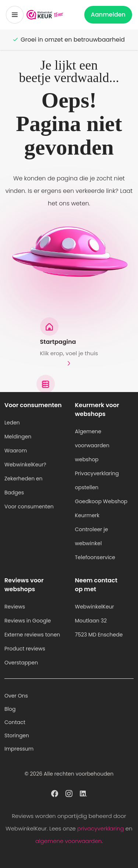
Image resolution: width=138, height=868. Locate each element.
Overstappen (21, 663)
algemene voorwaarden (68, 841)
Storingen (17, 735)
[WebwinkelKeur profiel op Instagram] (69, 793)
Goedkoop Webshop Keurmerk (101, 508)
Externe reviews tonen (32, 635)
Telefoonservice (95, 557)
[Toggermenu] (15, 15)
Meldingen (18, 437)
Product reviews (25, 649)
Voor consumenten (29, 507)
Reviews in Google (28, 621)
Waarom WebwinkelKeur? (25, 458)
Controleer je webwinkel (92, 536)
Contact (15, 722)
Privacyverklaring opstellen (97, 480)
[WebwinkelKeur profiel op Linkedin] (83, 793)
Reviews (15, 607)
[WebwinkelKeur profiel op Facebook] (55, 793)
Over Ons (16, 696)
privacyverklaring (101, 828)
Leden (12, 423)
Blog (10, 709)
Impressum (19, 749)
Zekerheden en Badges (24, 486)
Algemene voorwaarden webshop (92, 445)
